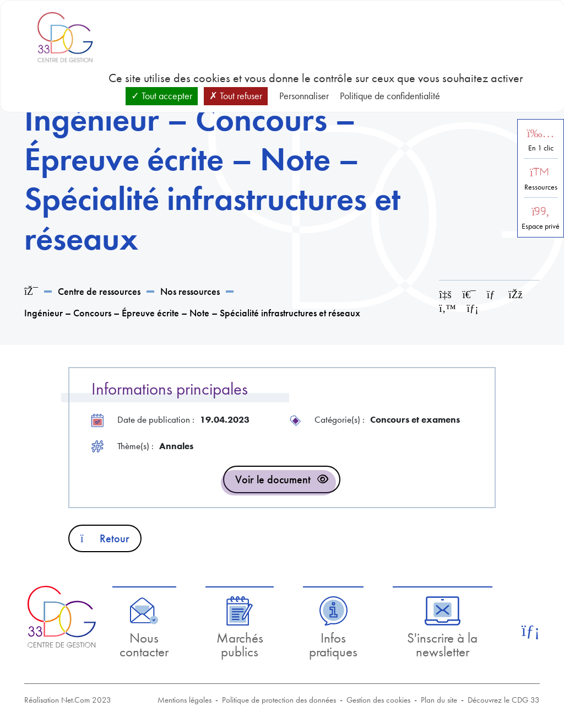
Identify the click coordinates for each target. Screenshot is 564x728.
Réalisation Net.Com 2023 (68, 700)
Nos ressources (190, 291)
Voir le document (273, 479)
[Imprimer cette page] (469, 295)
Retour (105, 538)
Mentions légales (185, 700)
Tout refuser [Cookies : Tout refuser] (236, 96)
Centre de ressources (99, 291)
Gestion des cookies (378, 700)
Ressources (541, 187)
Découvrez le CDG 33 (504, 700)
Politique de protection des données (279, 700)
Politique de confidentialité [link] (390, 96)
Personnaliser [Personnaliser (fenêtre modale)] (304, 96)
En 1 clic (541, 148)
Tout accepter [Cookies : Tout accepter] (162, 96)
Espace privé (541, 226)
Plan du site (439, 700)
